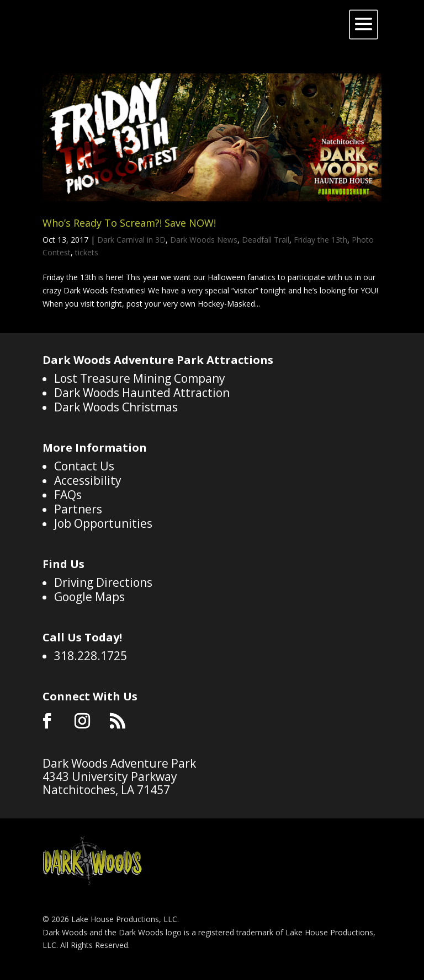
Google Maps (89, 597)
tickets (87, 252)
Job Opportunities (103, 523)
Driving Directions (103, 582)
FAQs (68, 495)
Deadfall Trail (266, 240)
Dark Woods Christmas (116, 407)
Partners (78, 509)
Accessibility (88, 480)
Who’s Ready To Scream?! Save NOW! (129, 223)
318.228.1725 (91, 656)
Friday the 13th (320, 240)
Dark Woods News (204, 240)
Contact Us (84, 466)
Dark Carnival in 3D (131, 240)
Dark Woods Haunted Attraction (142, 393)
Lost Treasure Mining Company (140, 378)
